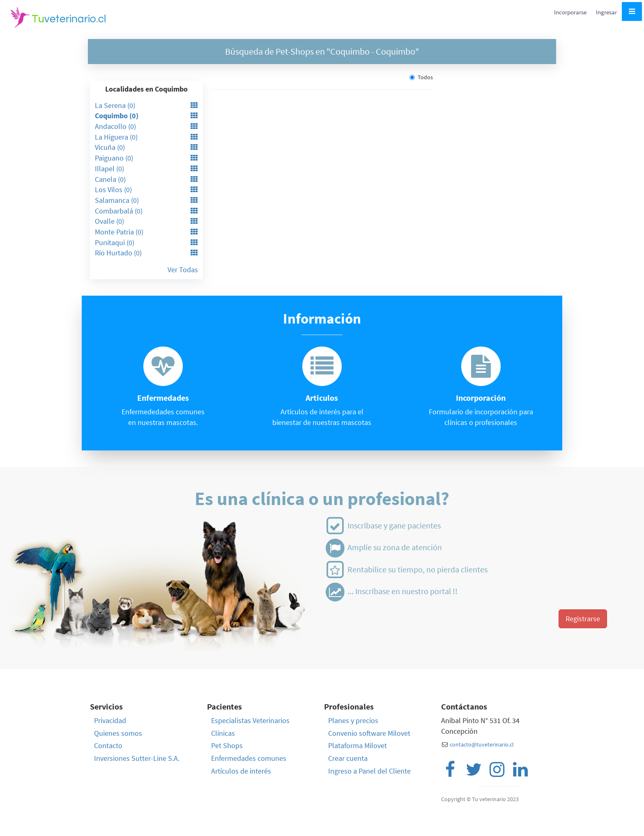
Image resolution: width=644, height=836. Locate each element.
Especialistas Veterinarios (250, 720)
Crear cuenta (348, 758)
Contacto (108, 745)
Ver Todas (183, 270)
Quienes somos (118, 733)
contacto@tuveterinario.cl (482, 744)
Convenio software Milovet (369, 733)
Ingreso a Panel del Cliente (369, 771)
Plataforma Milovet (358, 745)
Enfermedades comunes (249, 758)
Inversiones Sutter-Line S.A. (137, 758)
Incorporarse (571, 12)
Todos (421, 77)
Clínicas (223, 733)
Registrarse (583, 619)
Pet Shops (227, 745)
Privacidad (110, 720)
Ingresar (606, 12)
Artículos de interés (241, 771)
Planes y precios (353, 720)
